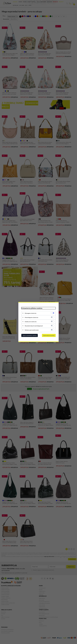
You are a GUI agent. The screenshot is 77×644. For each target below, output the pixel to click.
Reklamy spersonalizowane (32, 330)
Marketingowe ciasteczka (31, 317)
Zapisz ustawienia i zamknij (30, 335)
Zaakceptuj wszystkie (49, 335)
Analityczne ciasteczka (31, 322)
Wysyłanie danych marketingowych (34, 326)
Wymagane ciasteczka (30, 313)
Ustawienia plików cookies (32, 308)
